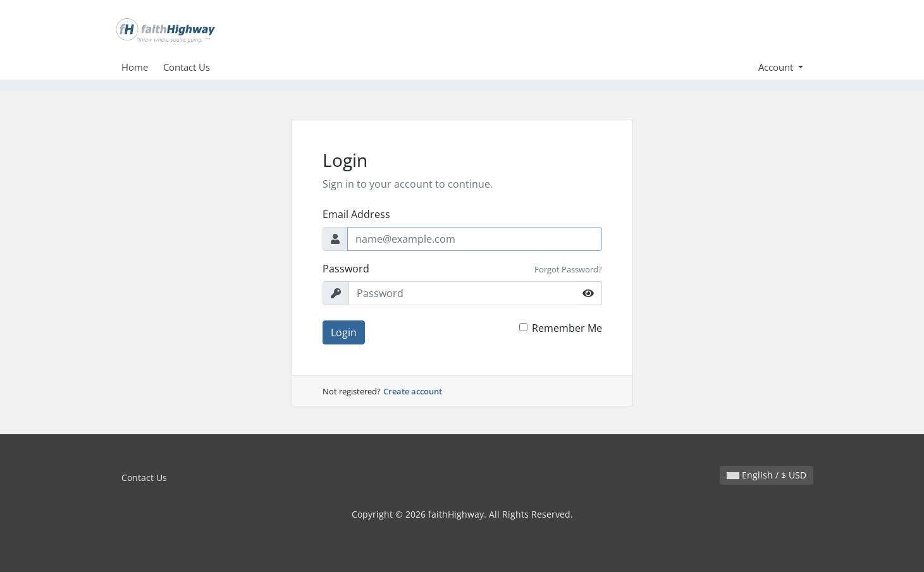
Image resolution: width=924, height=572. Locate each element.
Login (344, 332)
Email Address (356, 214)
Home (135, 67)
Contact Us (187, 67)
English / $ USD (767, 475)
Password (346, 269)
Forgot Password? (568, 269)
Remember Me (567, 328)
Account (777, 67)
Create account (413, 391)
